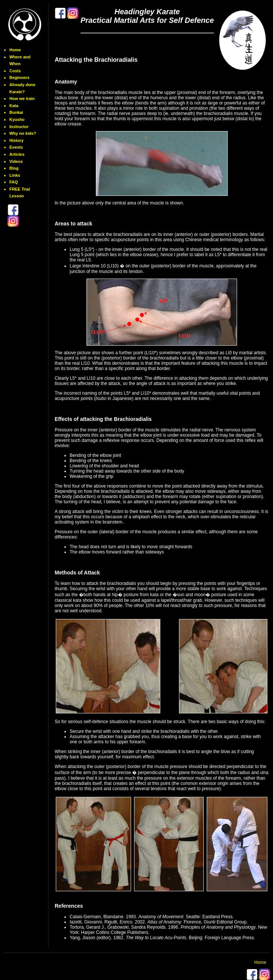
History (16, 140)
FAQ (14, 182)
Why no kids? (23, 133)
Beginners (19, 78)
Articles (17, 154)
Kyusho (17, 119)
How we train (22, 98)
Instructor (19, 127)
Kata (14, 106)
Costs (15, 71)
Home (15, 50)
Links (15, 175)
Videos (16, 161)
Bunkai (16, 112)
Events (16, 147)
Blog (14, 168)
